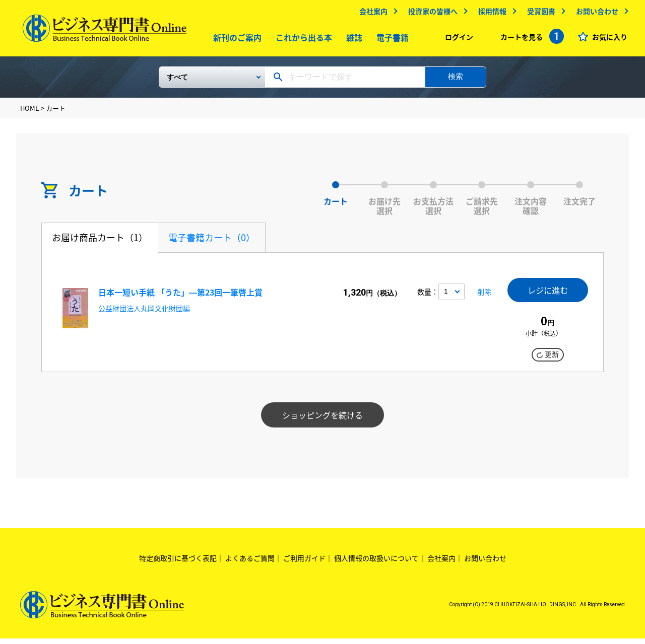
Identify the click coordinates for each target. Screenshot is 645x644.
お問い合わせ (595, 14)
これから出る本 (302, 40)
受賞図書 (539, 14)
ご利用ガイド (304, 564)
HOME (30, 112)
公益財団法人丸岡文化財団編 (144, 312)
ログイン (457, 39)
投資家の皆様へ (430, 14)
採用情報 (490, 14)
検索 (456, 80)
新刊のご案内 (235, 40)
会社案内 (371, 14)
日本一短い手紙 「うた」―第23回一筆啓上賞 (180, 296)
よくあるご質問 (250, 564)
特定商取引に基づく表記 (178, 564)
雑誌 (352, 40)
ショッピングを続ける (322, 421)
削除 (483, 297)
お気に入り (607, 39)
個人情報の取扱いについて (376, 564)
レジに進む (548, 295)
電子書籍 (391, 40)
